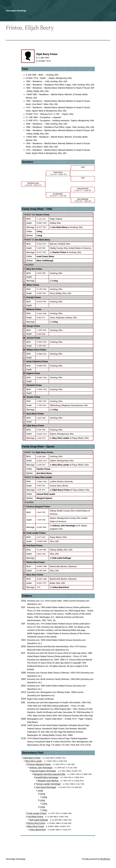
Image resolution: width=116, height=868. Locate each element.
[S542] (24, 601)
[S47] (23, 653)
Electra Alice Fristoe (36, 562)
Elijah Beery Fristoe (35, 426)
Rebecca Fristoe (34, 309)
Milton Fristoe (33, 285)
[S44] (23, 623)
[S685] (24, 719)
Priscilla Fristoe (34, 297)
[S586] (24, 672)
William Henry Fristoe (36, 350)
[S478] (24, 699)
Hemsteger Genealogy (16, 11)
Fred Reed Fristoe (34, 546)
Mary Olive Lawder (43, 477)
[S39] (23, 607)
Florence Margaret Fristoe (38, 507)
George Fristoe (33, 326)
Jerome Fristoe (33, 338)
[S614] (24, 692)
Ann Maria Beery (43, 240)
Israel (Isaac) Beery (45, 256)
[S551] (24, 640)
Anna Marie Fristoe (35, 414)
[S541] (24, 686)
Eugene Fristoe (33, 373)
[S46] (23, 702)
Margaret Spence (44, 498)
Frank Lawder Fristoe (36, 533)
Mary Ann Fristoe (34, 269)
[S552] (24, 646)
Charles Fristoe (42, 215)
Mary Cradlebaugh (45, 261)
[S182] (24, 725)
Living (39, 231)
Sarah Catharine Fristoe (37, 361)
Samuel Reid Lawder (46, 494)
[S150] (24, 738)
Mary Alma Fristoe (35, 575)
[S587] (24, 679)
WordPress (105, 859)
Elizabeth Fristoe (34, 385)
